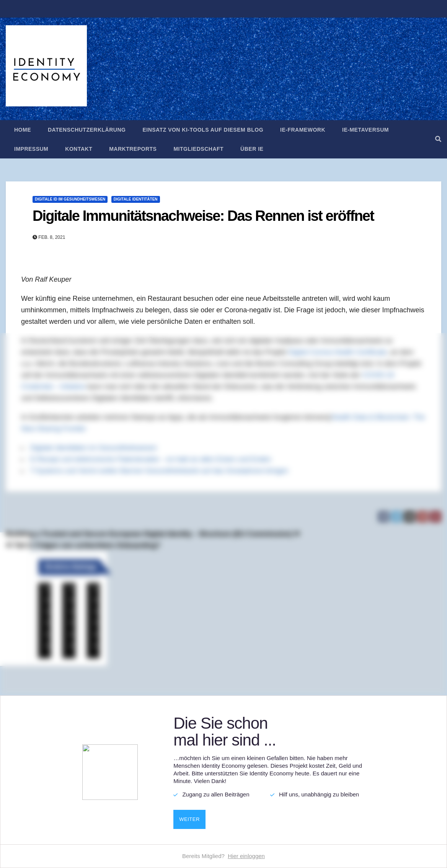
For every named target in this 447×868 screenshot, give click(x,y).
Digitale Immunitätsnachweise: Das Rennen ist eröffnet (203, 216)
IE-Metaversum (365, 130)
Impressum (31, 149)
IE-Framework (303, 130)
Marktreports (133, 149)
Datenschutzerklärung (87, 130)
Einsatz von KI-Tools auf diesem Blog (203, 130)
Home (23, 130)
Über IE (252, 149)
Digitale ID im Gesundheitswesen (70, 199)
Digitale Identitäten (136, 199)
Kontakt (79, 149)
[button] (438, 139)
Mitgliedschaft (198, 149)
